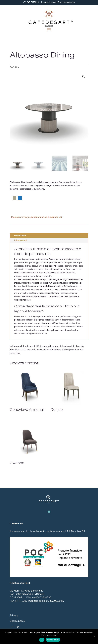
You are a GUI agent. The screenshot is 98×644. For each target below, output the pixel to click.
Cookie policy (53, 640)
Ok (42, 640)
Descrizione (20, 236)
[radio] (15, 198)
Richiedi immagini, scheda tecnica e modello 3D (37, 217)
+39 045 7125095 (31, 2)
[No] (94, 636)
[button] (84, 76)
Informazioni (20, 240)
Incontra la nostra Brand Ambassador (58, 2)
